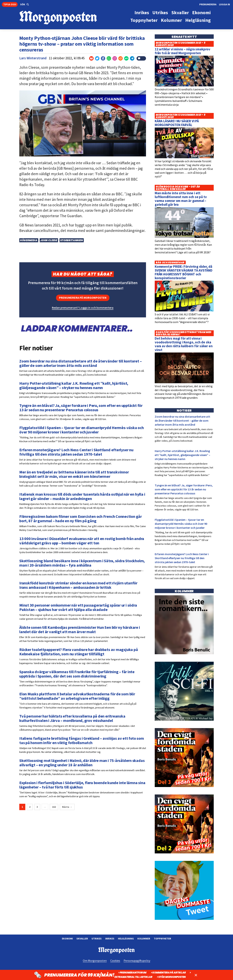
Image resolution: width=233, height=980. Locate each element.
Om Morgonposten (95, 961)
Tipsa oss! (10, 4)
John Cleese (49, 240)
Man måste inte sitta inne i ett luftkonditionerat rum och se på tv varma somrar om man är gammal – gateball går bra (181, 199)
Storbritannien (72, 240)
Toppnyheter (162, 939)
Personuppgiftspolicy (137, 961)
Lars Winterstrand (33, 58)
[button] (25, 5)
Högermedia (29, 240)
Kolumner (144, 939)
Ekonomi (67, 939)
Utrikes (97, 939)
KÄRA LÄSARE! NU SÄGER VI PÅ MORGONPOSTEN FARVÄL (177, 123)
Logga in (224, 4)
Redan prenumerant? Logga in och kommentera (83, 308)
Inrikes (110, 939)
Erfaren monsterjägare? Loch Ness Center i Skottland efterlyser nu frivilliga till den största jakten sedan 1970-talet (182, 558)
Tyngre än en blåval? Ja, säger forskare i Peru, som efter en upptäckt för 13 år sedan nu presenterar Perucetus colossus (184, 489)
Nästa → (67, 807)
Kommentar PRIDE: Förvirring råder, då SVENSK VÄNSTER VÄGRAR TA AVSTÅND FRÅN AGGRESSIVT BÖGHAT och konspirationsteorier (184, 272)
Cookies (115, 961)
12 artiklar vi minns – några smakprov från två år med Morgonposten (182, 51)
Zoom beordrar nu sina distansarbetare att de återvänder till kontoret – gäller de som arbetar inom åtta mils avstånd (182, 421)
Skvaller (82, 939)
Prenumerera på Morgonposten (83, 298)
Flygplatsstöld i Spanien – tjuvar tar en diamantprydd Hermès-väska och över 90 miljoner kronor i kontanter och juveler (181, 524)
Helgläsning (126, 939)
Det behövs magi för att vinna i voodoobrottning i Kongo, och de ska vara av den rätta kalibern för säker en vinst (184, 344)
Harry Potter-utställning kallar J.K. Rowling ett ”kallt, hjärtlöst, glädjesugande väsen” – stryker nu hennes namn (182, 455)
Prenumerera (208, 4)
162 (54, 807)
